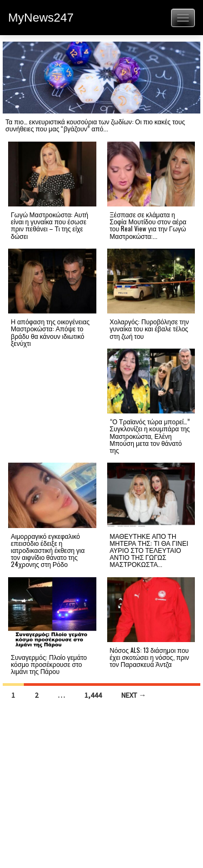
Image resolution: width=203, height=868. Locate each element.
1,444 (93, 695)
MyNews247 (41, 18)
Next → (134, 695)
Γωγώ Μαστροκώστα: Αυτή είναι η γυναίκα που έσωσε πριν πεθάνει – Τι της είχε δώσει (50, 225)
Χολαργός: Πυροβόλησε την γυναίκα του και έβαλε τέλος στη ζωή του (149, 328)
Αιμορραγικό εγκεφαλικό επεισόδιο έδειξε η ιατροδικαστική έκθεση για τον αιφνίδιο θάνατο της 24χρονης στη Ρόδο (48, 550)
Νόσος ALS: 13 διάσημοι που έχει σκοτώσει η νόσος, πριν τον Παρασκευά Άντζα (150, 657)
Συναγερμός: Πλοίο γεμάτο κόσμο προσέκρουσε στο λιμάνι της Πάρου (49, 664)
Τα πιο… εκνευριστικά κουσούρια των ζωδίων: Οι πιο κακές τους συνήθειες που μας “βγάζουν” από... (95, 125)
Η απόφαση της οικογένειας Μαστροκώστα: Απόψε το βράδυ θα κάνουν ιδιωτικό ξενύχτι (50, 332)
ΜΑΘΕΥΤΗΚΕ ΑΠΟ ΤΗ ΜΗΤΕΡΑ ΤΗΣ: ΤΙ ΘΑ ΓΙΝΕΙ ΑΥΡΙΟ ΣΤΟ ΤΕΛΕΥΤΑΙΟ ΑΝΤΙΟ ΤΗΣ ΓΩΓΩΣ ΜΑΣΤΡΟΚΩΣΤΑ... (149, 550)
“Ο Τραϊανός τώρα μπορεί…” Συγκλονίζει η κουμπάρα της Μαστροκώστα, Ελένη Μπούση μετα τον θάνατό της (150, 436)
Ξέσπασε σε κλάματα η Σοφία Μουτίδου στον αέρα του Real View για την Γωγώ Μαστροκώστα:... (148, 225)
